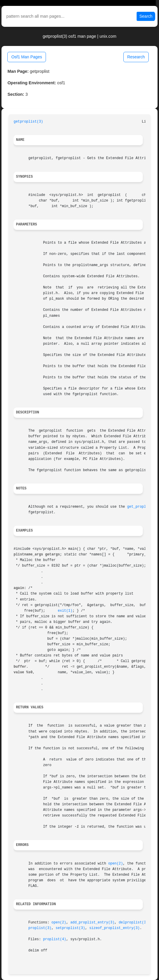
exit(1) (65, 611)
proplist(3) (40, 928)
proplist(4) (55, 939)
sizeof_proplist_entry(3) (114, 928)
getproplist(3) (28, 122)
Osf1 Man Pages (26, 57)
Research (136, 57)
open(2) (115, 864)
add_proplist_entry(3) (92, 923)
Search (146, 16)
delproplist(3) (133, 923)
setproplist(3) (70, 928)
